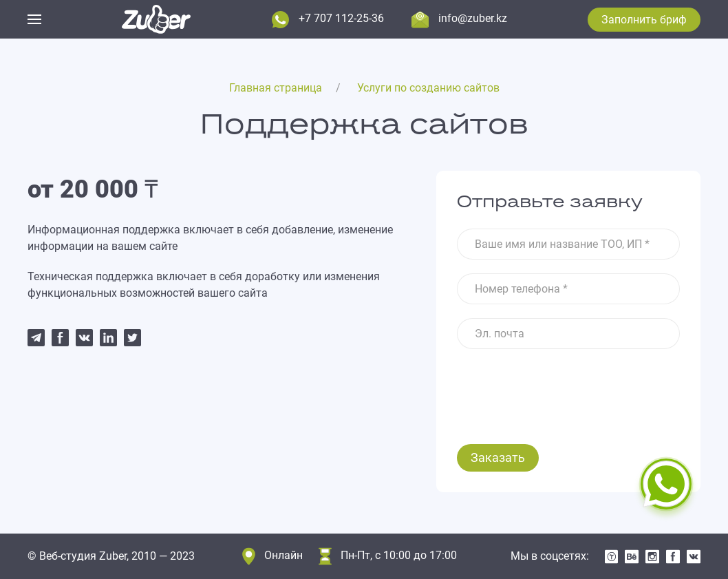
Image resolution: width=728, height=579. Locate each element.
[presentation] (561, 390)
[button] (34, 19)
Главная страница (276, 88)
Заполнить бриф (644, 20)
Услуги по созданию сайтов (428, 88)
